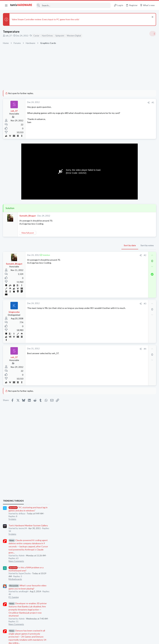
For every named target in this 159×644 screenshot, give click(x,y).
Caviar (36, 36)
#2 (95, 255)
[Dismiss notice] (152, 17)
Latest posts (117, 343)
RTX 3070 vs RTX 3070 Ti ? (133, 411)
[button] (6, 5)
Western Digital (74, 36)
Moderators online (121, 455)
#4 (95, 349)
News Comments (123, 245)
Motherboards (122, 263)
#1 (103, 102)
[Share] (99, 103)
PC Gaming (120, 281)
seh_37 (9, 36)
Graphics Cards (122, 404)
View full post (28, 233)
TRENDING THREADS (120, 185)
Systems (119, 203)
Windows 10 (121, 389)
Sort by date (80, 245)
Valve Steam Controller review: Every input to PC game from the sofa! (46, 19)
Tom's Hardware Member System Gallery (135, 209)
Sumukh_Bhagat (28, 216)
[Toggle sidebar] (153, 34)
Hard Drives (48, 36)
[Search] (73, 5)
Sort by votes (97, 245)
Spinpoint (60, 36)
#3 (95, 304)
